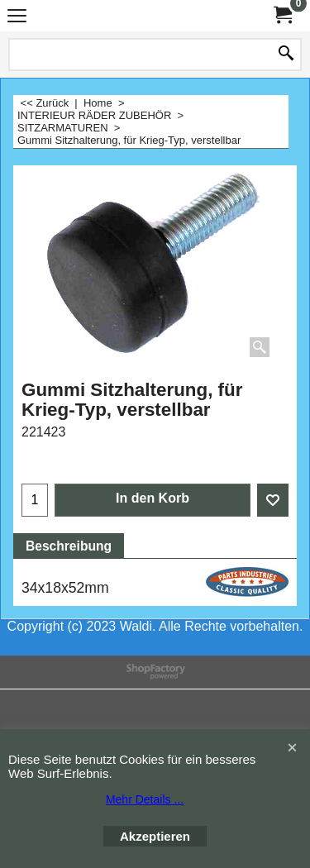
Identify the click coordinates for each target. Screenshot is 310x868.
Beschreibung (69, 546)
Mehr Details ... (145, 799)
